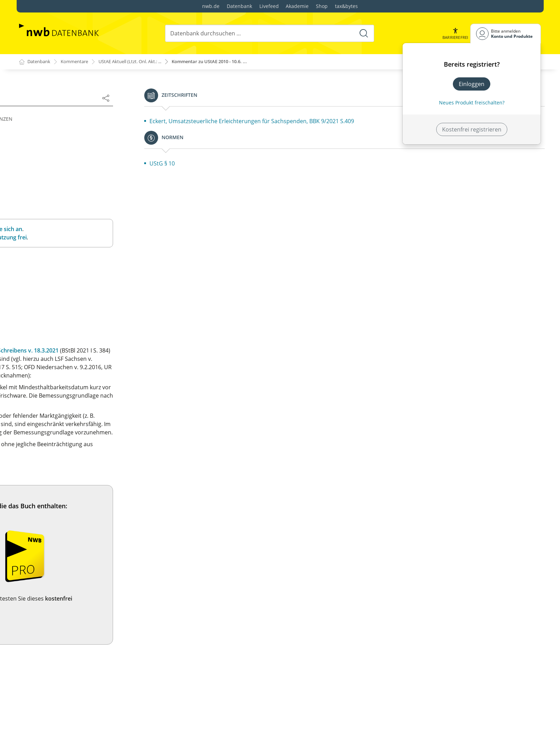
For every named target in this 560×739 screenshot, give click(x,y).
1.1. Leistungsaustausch (56, 162)
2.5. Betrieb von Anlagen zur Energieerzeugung (85, 511)
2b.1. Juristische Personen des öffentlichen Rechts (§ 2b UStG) (93, 659)
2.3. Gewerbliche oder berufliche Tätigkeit (79, 489)
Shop (322, 6)
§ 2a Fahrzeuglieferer (52, 628)
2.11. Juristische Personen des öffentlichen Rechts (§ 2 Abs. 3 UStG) (93, 598)
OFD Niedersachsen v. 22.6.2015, (317, 375)
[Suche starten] (363, 33)
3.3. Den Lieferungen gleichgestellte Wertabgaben (89, 711)
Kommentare (78, 62)
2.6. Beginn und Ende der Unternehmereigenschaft (91, 522)
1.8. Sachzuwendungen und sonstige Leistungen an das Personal (91, 253)
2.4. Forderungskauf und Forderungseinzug (81, 500)
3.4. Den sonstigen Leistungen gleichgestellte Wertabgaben (83, 726)
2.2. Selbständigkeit (50, 477)
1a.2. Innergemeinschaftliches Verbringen (79, 363)
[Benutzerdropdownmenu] (506, 33)
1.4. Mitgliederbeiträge (54, 196)
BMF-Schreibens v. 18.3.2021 (449, 350)
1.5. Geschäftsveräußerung (60, 207)
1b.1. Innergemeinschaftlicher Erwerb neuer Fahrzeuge (82, 393)
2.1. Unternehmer (48, 466)
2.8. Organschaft (46, 544)
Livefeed (269, 6)
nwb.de (211, 6)
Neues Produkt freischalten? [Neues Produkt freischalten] (472, 103)
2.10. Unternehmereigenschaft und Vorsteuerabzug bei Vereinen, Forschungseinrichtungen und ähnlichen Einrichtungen (92, 575)
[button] (455, 33)
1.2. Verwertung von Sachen (61, 173)
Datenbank (239, 6)
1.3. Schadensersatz (50, 185)
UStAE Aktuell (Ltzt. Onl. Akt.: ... (140, 62)
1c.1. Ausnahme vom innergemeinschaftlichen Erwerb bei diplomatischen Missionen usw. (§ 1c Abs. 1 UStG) (93, 432)
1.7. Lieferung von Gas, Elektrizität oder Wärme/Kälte (93, 237)
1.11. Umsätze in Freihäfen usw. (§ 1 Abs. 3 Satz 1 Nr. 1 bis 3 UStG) (92, 294)
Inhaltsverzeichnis (49, 142)
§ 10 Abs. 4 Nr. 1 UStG (279, 404)
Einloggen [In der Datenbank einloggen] (472, 84)
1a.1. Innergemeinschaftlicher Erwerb (73, 352)
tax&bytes (346, 6)
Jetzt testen (383, 619)
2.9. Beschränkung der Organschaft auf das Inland (90, 555)
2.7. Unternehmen (48, 533)
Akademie (297, 6)
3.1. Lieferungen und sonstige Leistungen (78, 689)
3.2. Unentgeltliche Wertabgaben (67, 700)
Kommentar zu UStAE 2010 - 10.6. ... (228, 62)
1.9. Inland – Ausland (51, 268)
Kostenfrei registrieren (472, 129)
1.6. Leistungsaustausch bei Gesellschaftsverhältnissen (61, 222)
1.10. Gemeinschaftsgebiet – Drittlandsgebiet (83, 279)
